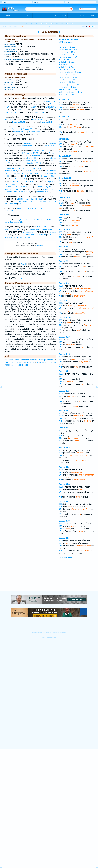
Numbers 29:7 (42, 192)
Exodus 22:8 (64, 247)
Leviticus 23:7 (38, 168)
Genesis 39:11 (38, 120)
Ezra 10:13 (42, 227)
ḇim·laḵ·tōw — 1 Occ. (67, 95)
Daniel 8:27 (51, 219)
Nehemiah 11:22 (26, 237)
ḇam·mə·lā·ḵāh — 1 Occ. (69, 90)
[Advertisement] (49, 578)
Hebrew (16, 27)
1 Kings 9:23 (10, 184)
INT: (60, 110)
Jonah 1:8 (32, 107)
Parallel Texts (23, 365)
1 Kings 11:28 (21, 219)
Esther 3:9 (9, 222)
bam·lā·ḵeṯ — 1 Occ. (67, 47)
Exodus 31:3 (64, 283)
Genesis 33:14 (19, 132)
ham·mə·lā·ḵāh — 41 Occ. (69, 57)
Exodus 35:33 (64, 484)
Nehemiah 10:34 (11, 237)
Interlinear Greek (12, 360)
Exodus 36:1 (64, 538)
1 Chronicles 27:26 (30, 153)
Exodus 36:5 (20, 179)
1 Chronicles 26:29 (33, 163)
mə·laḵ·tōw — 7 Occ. (67, 80)
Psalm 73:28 (40, 112)
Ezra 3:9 (16, 182)
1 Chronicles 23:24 (40, 176)
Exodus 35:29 (37, 199)
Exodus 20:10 (64, 229)
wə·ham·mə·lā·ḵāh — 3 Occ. (70, 92)
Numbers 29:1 (30, 171)
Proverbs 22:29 (18, 122)
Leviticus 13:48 (38, 150)
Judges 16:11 (50, 208)
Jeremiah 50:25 (27, 146)
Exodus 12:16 (50, 101)
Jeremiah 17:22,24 (13, 189)
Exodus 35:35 (64, 501)
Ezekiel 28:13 (10, 211)
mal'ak (24, 264)
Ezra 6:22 (51, 235)
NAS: (61, 105)
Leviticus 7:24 (23, 208)
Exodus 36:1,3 (24, 168)
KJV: (60, 107)
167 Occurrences (66, 558)
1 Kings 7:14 (23, 204)
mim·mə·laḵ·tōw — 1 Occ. (69, 85)
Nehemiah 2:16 (27, 182)
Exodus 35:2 (64, 371)
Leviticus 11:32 (36, 208)
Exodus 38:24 (46, 229)
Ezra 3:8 (43, 235)
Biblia (5, 27)
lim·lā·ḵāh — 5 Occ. (67, 62)
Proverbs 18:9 (46, 122)
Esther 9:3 (18, 222)
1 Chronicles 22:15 (24, 201)
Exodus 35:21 (64, 411)
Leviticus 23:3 (26, 187)
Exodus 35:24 (10, 168)
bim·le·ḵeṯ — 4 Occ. (67, 55)
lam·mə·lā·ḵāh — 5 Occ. (68, 59)
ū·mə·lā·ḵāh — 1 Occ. (67, 87)
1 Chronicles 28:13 (35, 173)
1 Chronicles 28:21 (44, 201)
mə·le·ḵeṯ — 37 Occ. (67, 82)
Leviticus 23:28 (24, 192)
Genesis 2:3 (64, 139)
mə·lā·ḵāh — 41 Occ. (67, 75)
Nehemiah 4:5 (38, 156)
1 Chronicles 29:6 (36, 219)
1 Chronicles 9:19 (17, 173)
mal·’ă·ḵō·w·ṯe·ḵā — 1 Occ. (70, 72)
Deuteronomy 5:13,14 (46, 187)
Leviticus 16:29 (11, 192)
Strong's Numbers (47, 360)
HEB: (61, 102)
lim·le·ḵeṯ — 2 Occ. (66, 67)
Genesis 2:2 (22, 110)
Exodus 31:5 (64, 300)
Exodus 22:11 (64, 261)
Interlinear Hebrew (29, 360)
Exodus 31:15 (64, 337)
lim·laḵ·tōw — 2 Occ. (67, 65)
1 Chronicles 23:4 (26, 235)
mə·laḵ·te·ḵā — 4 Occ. (68, 77)
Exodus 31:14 (64, 317)
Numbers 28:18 (11, 171)
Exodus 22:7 (17, 129)
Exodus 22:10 (29, 129)
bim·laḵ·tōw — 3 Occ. (67, 52)
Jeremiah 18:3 (32, 161)
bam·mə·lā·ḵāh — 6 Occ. (69, 49)
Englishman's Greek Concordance (19, 362)
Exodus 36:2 (32, 158)
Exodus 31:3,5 (23, 199)
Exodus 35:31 (64, 467)
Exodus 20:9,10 (11, 187)
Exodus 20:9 (51, 107)
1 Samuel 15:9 (35, 132)
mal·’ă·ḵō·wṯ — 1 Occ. (68, 69)
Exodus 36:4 (34, 229)
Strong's (10, 27)
